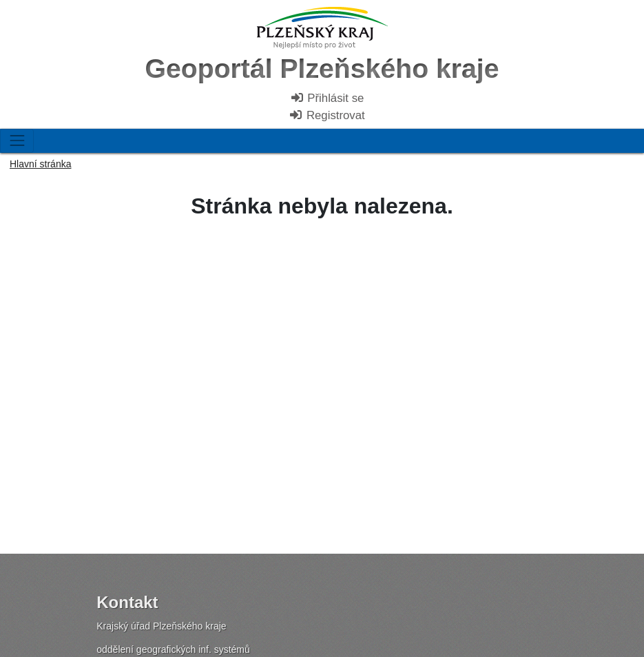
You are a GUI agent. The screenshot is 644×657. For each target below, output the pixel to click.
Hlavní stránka (40, 164)
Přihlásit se (327, 98)
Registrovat (327, 115)
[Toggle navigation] (17, 141)
